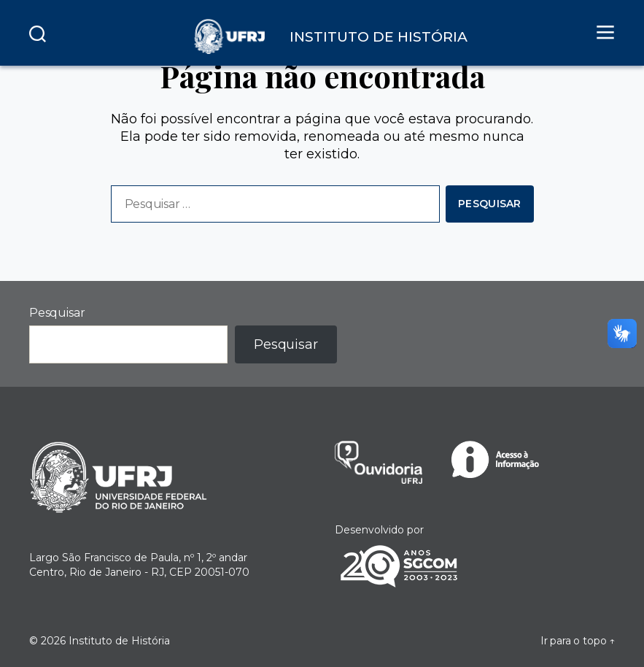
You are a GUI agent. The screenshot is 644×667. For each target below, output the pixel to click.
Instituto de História (119, 641)
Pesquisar (57, 313)
